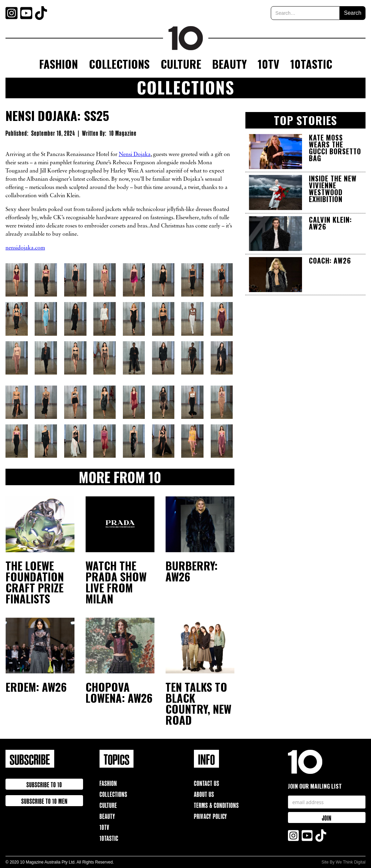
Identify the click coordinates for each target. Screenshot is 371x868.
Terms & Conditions (216, 805)
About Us (204, 794)
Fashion (59, 64)
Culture (181, 64)
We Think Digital (351, 862)
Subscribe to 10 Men (44, 800)
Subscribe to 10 (44, 784)
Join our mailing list (315, 786)
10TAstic (109, 838)
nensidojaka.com (25, 248)
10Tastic (311, 64)
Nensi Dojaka (135, 155)
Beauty (229, 64)
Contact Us (207, 783)
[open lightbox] (17, 280)
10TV (269, 64)
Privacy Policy (211, 816)
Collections (119, 64)
